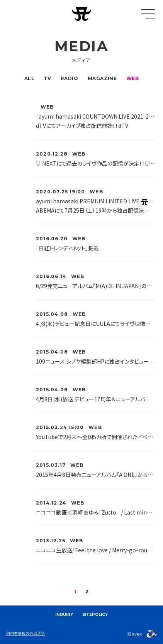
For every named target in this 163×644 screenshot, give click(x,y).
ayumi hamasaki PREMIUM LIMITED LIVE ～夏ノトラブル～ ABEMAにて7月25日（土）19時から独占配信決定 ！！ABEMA (95, 206)
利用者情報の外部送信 (25, 633)
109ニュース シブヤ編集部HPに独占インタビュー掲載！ (95, 361)
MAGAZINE (102, 78)
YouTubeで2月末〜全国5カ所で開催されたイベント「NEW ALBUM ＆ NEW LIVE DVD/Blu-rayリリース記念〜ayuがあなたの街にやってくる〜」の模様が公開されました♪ (95, 437)
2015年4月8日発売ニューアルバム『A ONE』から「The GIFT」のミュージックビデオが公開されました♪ (95, 475)
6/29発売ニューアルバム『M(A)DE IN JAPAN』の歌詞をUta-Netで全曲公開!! (95, 286)
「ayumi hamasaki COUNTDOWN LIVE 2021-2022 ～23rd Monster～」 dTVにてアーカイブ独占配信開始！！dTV (95, 121)
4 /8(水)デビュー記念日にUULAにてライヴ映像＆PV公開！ (95, 324)
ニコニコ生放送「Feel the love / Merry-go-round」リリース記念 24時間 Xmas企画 (95, 550)
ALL (30, 78)
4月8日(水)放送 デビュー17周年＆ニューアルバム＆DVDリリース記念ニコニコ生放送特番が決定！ (95, 399)
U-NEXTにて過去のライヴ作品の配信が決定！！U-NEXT (95, 163)
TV (47, 78)
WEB (133, 78)
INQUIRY (64, 615)
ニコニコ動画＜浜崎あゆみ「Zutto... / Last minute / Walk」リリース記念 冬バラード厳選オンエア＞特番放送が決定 (95, 512)
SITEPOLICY (95, 615)
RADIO (70, 78)
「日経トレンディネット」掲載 (67, 248)
